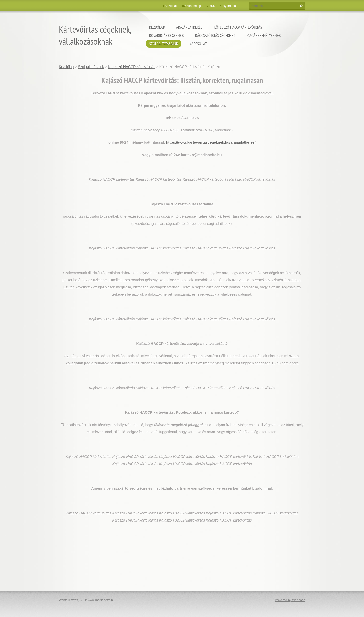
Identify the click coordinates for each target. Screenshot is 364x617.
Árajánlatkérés (189, 27)
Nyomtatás (230, 6)
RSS (212, 6)
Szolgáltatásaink (164, 44)
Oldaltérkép (193, 6)
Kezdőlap (157, 27)
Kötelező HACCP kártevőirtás (238, 27)
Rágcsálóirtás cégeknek (215, 35)
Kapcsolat (198, 44)
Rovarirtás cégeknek (166, 35)
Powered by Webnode (290, 600)
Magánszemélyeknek (264, 35)
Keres (300, 6)
